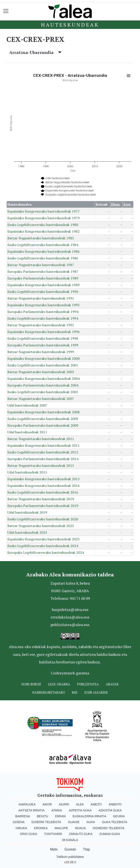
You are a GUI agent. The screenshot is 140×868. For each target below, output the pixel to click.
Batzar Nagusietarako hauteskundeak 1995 (41, 325)
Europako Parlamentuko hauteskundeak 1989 (43, 278)
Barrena (23, 816)
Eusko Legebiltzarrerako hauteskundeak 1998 (43, 338)
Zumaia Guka (110, 834)
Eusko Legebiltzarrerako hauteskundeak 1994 (43, 318)
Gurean (70, 849)
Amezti (96, 804)
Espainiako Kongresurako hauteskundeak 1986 (43, 251)
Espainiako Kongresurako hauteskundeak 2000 (43, 358)
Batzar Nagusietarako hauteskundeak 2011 (41, 439)
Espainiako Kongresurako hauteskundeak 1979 (43, 218)
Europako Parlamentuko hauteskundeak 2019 (43, 506)
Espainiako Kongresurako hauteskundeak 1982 (43, 231)
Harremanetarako (49, 692)
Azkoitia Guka (110, 810)
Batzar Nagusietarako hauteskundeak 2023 (41, 526)
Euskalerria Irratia (89, 816)
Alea (80, 804)
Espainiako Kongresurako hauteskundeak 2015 (43, 479)
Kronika (41, 828)
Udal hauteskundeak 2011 (27, 432)
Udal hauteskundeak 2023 (27, 532)
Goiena (19, 822)
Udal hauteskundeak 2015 (27, 472)
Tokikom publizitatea (70, 857)
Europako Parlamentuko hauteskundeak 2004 (43, 385)
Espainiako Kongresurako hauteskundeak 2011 (43, 445)
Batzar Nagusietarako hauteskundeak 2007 (41, 399)
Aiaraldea (27, 804)
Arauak (112, 684)
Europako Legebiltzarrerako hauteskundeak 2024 (46, 552)
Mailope (61, 828)
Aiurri (64, 804)
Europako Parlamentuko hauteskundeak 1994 (43, 312)
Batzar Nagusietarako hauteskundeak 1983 (41, 238)
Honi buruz (31, 684)
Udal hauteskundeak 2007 (27, 405)
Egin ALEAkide (96, 692)
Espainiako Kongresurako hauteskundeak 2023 (43, 539)
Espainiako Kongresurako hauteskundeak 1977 (43, 211)
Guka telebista (115, 822)
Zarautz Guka (81, 834)
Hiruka (21, 828)
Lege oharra (59, 684)
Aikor (47, 804)
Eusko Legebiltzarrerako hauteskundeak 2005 (43, 392)
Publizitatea (88, 684)
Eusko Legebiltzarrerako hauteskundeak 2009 (43, 419)
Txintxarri (53, 834)
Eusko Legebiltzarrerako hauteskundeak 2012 (43, 452)
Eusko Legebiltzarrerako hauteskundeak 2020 (43, 519)
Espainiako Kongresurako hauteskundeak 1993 (43, 305)
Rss (75, 692)
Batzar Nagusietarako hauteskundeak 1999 (41, 352)
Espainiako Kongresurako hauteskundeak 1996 (43, 332)
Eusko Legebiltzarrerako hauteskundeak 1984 (43, 245)
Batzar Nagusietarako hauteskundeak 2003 (41, 372)
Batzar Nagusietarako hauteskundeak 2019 (41, 499)
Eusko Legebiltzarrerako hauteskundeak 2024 (43, 546)
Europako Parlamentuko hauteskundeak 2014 (43, 459)
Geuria (119, 816)
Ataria (57, 810)
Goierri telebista (46, 822)
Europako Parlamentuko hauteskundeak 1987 (43, 271)
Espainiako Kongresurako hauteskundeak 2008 (43, 412)
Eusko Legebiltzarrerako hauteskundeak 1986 (43, 258)
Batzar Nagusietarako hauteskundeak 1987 (41, 265)
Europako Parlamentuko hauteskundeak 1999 (43, 345)
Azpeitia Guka (80, 810)
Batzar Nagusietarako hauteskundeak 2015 (41, 466)
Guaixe (74, 822)
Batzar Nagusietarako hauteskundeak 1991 (41, 298)
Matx (54, 849)
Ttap (87, 849)
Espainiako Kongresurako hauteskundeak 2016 (43, 486)
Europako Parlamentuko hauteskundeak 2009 (43, 425)
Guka (91, 822)
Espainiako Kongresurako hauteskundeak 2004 (43, 379)
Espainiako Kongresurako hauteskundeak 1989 (43, 285)
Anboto (115, 804)
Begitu (42, 816)
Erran (60, 816)
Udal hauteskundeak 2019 (27, 512)
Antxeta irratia (31, 810)
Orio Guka (28, 834)
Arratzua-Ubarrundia (35, 52)
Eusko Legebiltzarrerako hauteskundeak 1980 (43, 225)
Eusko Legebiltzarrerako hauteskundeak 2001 (43, 365)
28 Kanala (70, 840)
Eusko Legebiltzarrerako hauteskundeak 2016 (43, 492)
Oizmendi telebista (109, 828)
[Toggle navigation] (6, 11)
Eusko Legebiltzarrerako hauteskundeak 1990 (43, 292)
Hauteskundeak (70, 25)
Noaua (80, 828)
